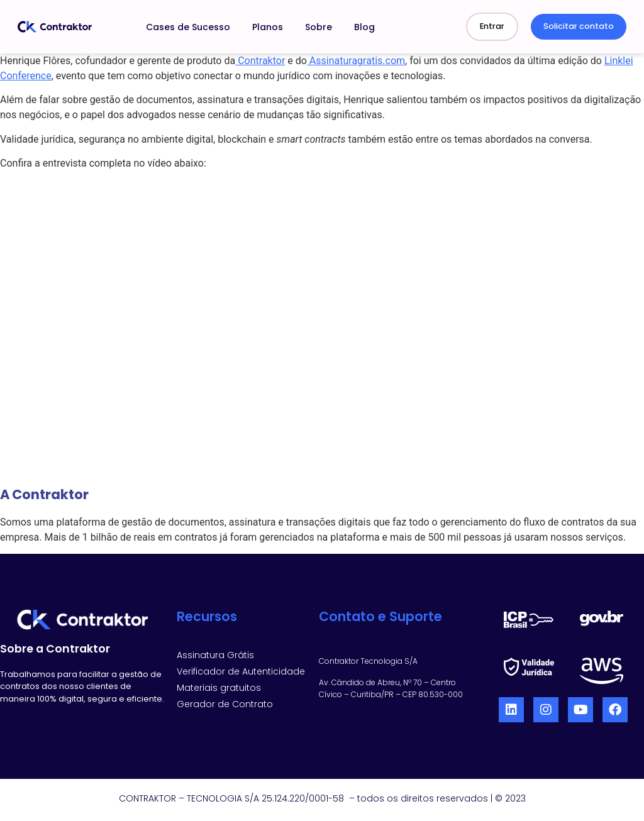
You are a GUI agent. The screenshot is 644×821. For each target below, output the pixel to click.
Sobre (319, 27)
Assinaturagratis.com (356, 61)
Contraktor (260, 61)
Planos (268, 27)
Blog (364, 27)
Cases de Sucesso (188, 27)
